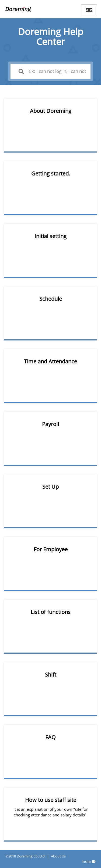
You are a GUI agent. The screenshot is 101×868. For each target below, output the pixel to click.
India (89, 861)
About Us (58, 856)
